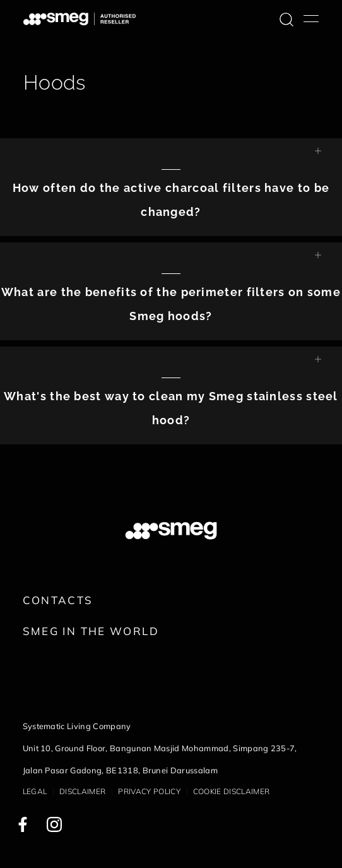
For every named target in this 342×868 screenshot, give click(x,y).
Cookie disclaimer (231, 791)
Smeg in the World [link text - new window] (91, 631)
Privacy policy (149, 791)
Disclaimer (82, 791)
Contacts (58, 600)
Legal (35, 791)
